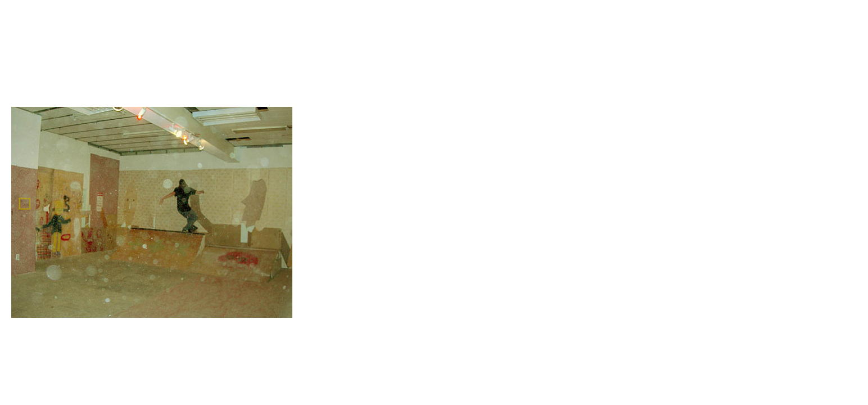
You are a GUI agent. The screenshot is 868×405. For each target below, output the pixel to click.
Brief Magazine (434, 53)
